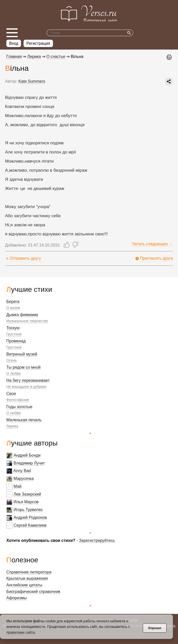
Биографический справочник (33, 592)
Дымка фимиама (22, 315)
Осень (12, 360)
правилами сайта (21, 632)
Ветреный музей (22, 354)
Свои (11, 394)
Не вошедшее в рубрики (26, 387)
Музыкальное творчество (27, 321)
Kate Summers (32, 81)
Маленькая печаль (24, 420)
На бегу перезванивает (28, 380)
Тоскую (13, 328)
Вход (14, 43)
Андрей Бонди (27, 455)
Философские (18, 400)
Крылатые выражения (27, 578)
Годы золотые (19, 407)
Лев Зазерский (27, 494)
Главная (14, 57)
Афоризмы (17, 598)
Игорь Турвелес (28, 510)
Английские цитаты (24, 585)
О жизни (13, 308)
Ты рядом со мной (23, 367)
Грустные (14, 334)
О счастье (56, 57)
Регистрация (38, 43)
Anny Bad (22, 471)
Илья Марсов (26, 502)
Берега (13, 302)
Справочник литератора (29, 572)
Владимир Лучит (29, 463)
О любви (14, 373)
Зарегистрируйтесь (97, 540)
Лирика (12, 426)
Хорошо (155, 628)
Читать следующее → (152, 244)
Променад (16, 341)
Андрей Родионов (30, 517)
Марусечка (24, 479)
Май (17, 486)
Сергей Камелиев (30, 525)
